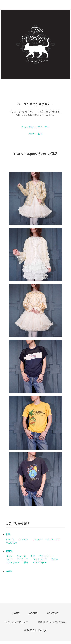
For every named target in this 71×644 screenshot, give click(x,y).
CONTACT (53, 613)
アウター (37, 539)
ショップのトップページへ (35, 127)
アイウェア (23, 559)
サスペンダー (40, 563)
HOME (16, 613)
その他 (54, 559)
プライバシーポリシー (17, 622)
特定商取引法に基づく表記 (52, 622)
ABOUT (33, 613)
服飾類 (9, 551)
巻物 (33, 556)
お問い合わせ (35, 134)
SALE (9, 571)
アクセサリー (46, 556)
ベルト (9, 559)
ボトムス (24, 539)
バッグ (9, 556)
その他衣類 (11, 543)
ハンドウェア (13, 563)
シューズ (21, 556)
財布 (26, 563)
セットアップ (53, 539)
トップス (10, 539)
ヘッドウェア (40, 559)
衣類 (8, 534)
